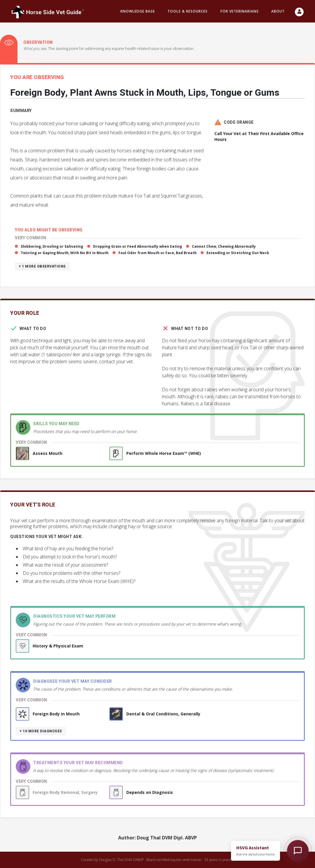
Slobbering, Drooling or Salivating (52, 246)
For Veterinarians (240, 11)
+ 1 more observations (42, 266)
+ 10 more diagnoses (41, 731)
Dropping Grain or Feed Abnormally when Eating (138, 246)
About (278, 11)
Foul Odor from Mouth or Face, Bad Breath (157, 253)
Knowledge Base (138, 11)
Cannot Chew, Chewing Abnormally (224, 246)
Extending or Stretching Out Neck (238, 253)
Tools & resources (188, 11)
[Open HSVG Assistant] (298, 851)
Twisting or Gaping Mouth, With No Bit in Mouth (65, 253)
